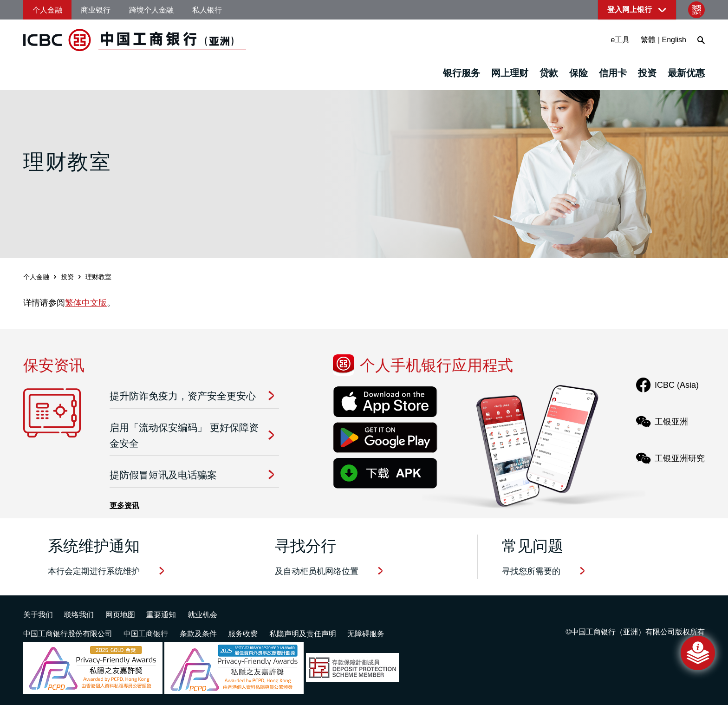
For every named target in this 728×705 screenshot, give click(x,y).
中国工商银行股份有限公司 (68, 634)
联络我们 (79, 615)
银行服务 (461, 73)
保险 (578, 73)
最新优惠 (686, 73)
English (674, 40)
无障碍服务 (366, 634)
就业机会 (202, 615)
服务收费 (243, 634)
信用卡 (613, 73)
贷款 (549, 73)
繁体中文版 (86, 303)
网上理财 (510, 73)
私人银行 (207, 10)
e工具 (621, 40)
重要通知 (161, 615)
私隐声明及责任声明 (303, 634)
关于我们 (38, 615)
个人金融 (47, 10)
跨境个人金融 (151, 10)
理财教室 (98, 277)
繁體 (648, 40)
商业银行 (96, 10)
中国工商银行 (146, 634)
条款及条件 (198, 634)
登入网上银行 (630, 10)
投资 (647, 73)
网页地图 (120, 615)
